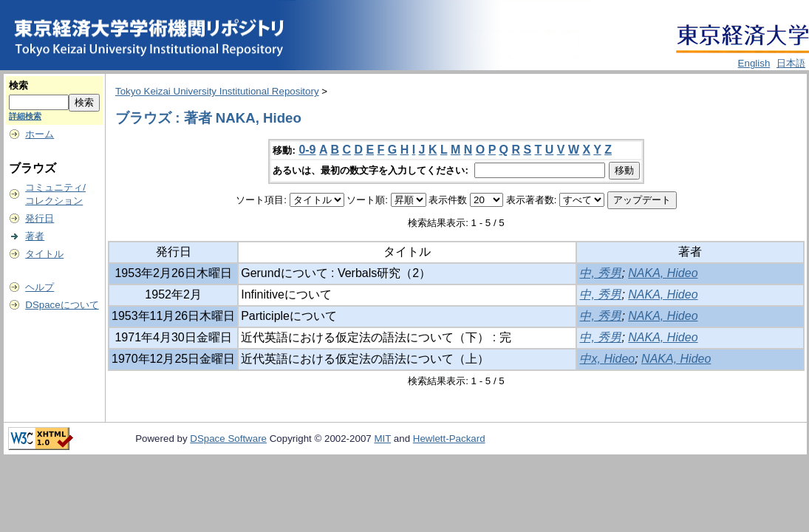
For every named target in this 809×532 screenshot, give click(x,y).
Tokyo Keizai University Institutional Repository (217, 91)
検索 (18, 85)
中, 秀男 (600, 273)
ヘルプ (40, 287)
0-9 (307, 150)
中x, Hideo (607, 359)
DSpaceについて (62, 305)
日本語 (791, 63)
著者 (35, 236)
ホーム (40, 134)
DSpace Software (228, 439)
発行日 (40, 218)
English (754, 63)
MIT (382, 439)
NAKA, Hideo (663, 273)
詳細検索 (25, 116)
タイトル (44, 254)
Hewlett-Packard (449, 439)
